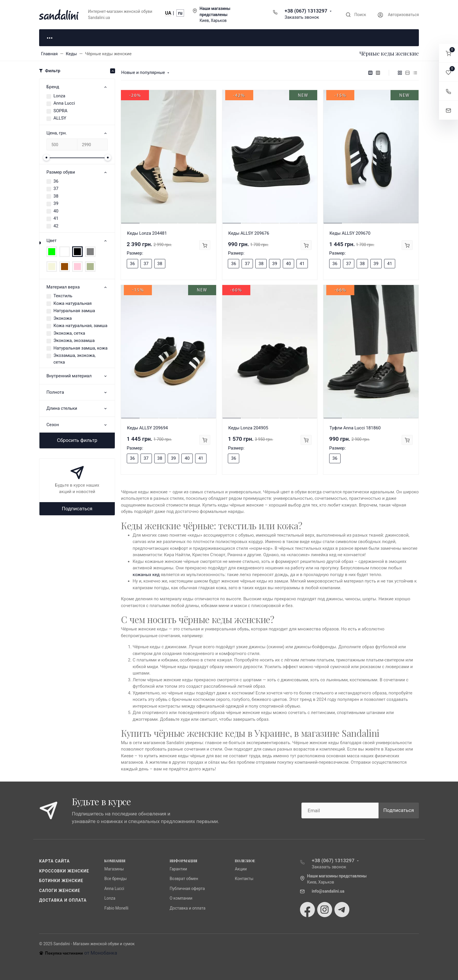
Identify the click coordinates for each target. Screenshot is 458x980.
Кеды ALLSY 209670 (350, 233)
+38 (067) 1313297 (306, 11)
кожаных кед (146, 575)
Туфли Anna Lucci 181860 (355, 428)
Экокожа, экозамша (74, 341)
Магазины (114, 869)
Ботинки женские (61, 881)
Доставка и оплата (63, 900)
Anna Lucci (64, 103)
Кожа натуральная (73, 303)
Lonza (59, 96)
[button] (449, 53)
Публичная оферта (187, 889)
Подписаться (77, 509)
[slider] (46, 158)
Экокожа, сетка (69, 333)
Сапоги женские (60, 891)
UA (168, 13)
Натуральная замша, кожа (80, 348)
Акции (241, 869)
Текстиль (63, 296)
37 (56, 189)
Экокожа (63, 318)
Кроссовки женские (64, 871)
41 (56, 218)
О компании (181, 898)
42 (56, 226)
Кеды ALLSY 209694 (148, 428)
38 (56, 196)
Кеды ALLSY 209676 (249, 233)
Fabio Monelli (116, 908)
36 (56, 181)
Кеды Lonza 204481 (147, 233)
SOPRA (60, 111)
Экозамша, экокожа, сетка (74, 359)
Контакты (244, 879)
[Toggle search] (356, 15)
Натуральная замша (74, 311)
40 (56, 211)
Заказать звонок (302, 17)
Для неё (68, 37)
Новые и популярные (143, 72)
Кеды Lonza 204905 (248, 428)
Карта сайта (54, 861)
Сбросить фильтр (77, 440)
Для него (127, 37)
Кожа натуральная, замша (80, 326)
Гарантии (178, 869)
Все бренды (115, 879)
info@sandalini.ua (328, 891)
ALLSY (60, 118)
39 (56, 203)
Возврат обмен (184, 879)
